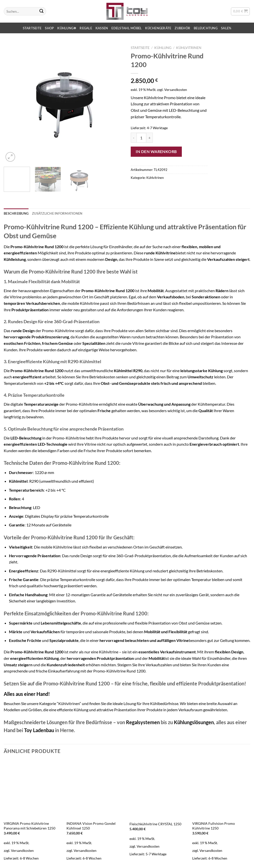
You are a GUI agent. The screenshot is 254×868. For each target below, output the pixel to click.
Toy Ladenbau (39, 730)
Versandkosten (176, 90)
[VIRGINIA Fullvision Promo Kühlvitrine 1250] (221, 789)
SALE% (226, 28)
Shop (49, 28)
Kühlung (163, 48)
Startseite (32, 28)
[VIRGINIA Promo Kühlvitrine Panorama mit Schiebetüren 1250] (33, 789)
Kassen (102, 28)
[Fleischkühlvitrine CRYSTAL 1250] (159, 789)
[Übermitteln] (41, 11)
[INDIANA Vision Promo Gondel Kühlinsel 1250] (95, 789)
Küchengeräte (158, 28)
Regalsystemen (143, 722)
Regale (86, 28)
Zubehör (182, 28)
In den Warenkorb (156, 151)
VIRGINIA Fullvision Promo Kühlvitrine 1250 (214, 826)
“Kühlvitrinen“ (69, 703)
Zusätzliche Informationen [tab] (57, 213)
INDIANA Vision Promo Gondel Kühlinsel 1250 (91, 826)
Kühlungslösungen (194, 722)
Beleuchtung (206, 28)
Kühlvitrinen (189, 48)
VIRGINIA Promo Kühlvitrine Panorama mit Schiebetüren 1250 (30, 826)
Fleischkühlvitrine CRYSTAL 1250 (155, 824)
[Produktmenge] (141, 138)
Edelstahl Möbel (127, 28)
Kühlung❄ (67, 28)
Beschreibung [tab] (16, 213)
